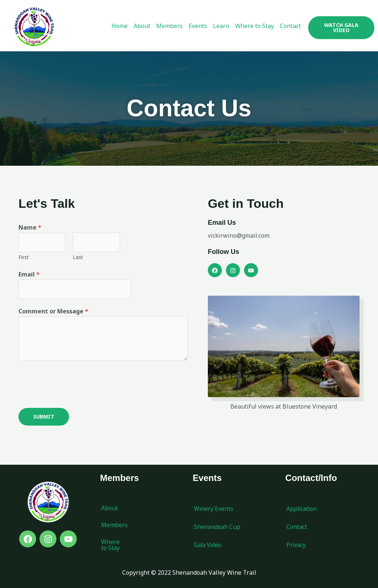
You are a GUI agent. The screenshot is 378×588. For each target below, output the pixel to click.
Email (29, 275)
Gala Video (209, 546)
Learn (221, 26)
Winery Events (214, 509)
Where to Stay (255, 26)
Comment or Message (53, 312)
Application (302, 509)
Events (198, 26)
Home (120, 26)
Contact (290, 26)
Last (78, 257)
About (142, 26)
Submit (44, 417)
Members (169, 26)
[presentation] (75, 383)
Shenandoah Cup (217, 527)
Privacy (296, 546)
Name (30, 227)
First (24, 257)
